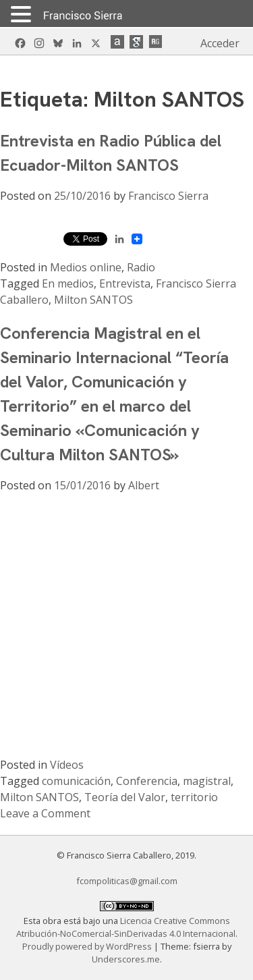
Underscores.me (126, 959)
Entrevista (125, 283)
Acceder (220, 43)
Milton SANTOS (93, 300)
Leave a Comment (45, 813)
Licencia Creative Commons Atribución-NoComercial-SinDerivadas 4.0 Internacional (126, 927)
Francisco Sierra (168, 196)
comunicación (76, 781)
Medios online (86, 267)
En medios (68, 283)
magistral (207, 781)
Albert (144, 485)
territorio (194, 797)
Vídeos (67, 765)
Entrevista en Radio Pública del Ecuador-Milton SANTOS (111, 153)
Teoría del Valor (125, 797)
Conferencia (147, 781)
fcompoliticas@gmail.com (127, 881)
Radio (141, 267)
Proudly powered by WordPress (88, 946)
